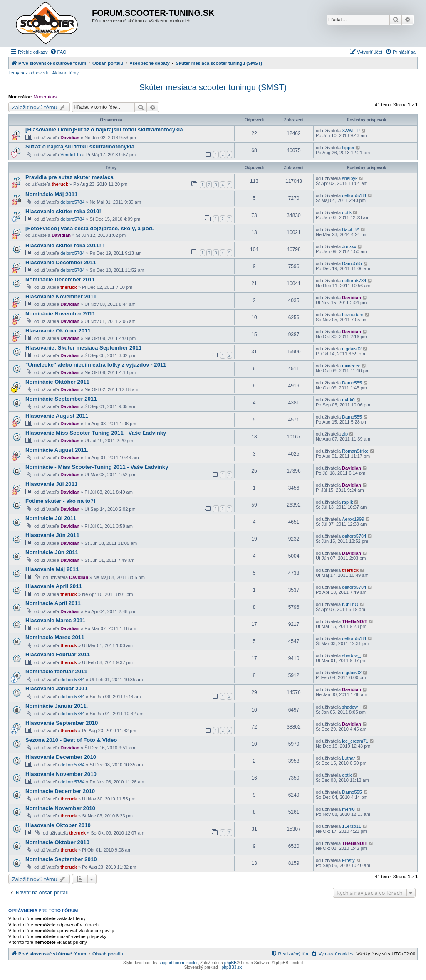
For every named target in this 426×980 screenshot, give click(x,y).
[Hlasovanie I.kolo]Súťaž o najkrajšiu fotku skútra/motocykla (104, 129)
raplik (347, 502)
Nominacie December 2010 (60, 791)
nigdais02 (352, 349)
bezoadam (353, 315)
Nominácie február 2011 (56, 671)
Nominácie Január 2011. (57, 706)
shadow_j (352, 655)
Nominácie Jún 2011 (52, 552)
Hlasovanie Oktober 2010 (58, 825)
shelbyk (350, 178)
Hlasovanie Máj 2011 (52, 569)
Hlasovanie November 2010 (61, 774)
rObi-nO (350, 604)
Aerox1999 (353, 519)
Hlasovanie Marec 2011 (55, 620)
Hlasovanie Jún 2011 (52, 535)
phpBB (230, 963)
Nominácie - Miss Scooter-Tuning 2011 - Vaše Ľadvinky (97, 467)
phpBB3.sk (232, 967)
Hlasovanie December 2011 (61, 262)
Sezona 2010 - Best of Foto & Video (71, 740)
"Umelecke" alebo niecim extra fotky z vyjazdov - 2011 (96, 365)
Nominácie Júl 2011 (51, 518)
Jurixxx (349, 246)
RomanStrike (355, 451)
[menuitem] (58, 52)
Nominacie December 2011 (60, 279)
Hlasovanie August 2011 (57, 416)
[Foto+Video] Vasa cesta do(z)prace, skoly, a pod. (89, 228)
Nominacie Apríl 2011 (53, 603)
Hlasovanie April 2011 (54, 586)
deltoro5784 (72, 202)
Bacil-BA (351, 229)
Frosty (348, 860)
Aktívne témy (65, 73)
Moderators (45, 97)
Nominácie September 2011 (61, 399)
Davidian (70, 138)
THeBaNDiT (355, 621)
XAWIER (351, 131)
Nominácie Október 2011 (57, 382)
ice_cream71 (355, 741)
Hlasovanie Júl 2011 (51, 484)
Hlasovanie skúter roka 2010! (63, 211)
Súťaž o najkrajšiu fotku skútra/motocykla (80, 147)
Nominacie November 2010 (60, 808)
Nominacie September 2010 (61, 859)
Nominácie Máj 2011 (51, 194)
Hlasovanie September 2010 (62, 723)
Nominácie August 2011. (57, 450)
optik (347, 212)
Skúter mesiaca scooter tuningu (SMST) (213, 87)
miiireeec (351, 366)
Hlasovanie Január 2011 (57, 688)
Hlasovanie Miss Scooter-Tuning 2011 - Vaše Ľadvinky (96, 433)
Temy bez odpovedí (28, 73)
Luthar (348, 758)
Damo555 (352, 263)
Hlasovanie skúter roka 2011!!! (65, 245)
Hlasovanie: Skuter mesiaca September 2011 (83, 348)
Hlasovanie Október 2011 (58, 331)
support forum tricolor (178, 963)
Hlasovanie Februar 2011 (58, 654)
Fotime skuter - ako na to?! (61, 501)
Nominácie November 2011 (60, 314)
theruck (60, 184)
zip (345, 434)
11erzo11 (352, 826)
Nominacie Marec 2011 (55, 637)
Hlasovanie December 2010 (61, 757)
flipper (348, 148)
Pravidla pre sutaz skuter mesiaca (69, 177)
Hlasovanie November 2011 (61, 297)
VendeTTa (71, 155)
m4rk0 (348, 400)
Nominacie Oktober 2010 (57, 842)
